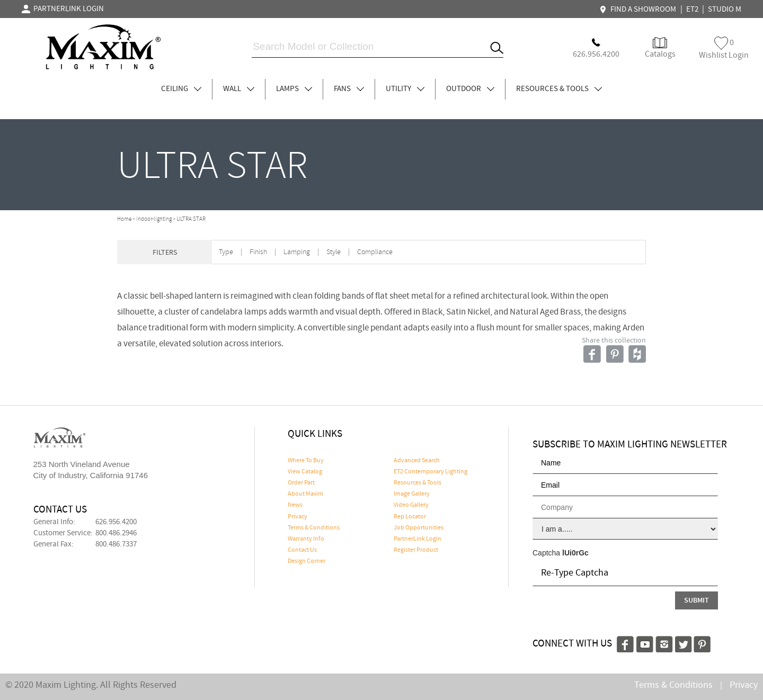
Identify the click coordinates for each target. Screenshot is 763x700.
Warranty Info (306, 539)
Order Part (301, 483)
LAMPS (294, 89)
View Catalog (305, 472)
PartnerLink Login (418, 539)
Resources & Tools (418, 483)
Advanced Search (417, 461)
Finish (258, 252)
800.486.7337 (116, 544)
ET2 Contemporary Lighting (431, 472)
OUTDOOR (470, 89)
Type (226, 252)
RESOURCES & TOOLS (559, 89)
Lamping (297, 252)
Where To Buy (306, 461)
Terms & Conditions (314, 528)
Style (334, 252)
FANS (349, 89)
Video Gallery (411, 505)
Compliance (375, 252)
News (295, 505)
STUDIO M (725, 10)
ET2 (692, 10)
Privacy (298, 517)
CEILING (181, 89)
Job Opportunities (419, 528)
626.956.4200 (116, 522)
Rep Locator (410, 517)
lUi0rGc (575, 553)
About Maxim (305, 494)
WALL (239, 89)
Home (124, 219)
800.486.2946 (116, 533)
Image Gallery (412, 494)
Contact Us (302, 550)
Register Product (416, 550)
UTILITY (405, 89)
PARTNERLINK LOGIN (63, 9)
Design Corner (307, 561)
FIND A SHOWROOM (639, 10)
